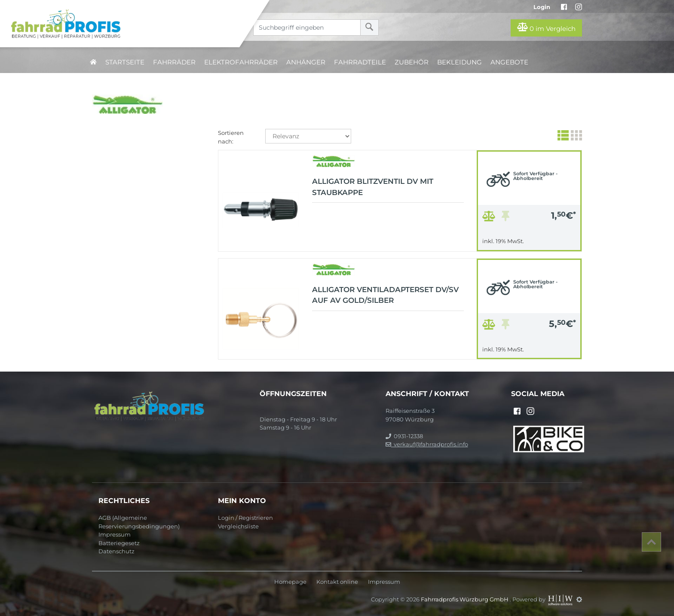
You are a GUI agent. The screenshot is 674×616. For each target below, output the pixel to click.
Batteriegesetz (119, 543)
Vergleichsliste (238, 526)
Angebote (509, 62)
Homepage (290, 582)
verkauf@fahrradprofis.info (427, 444)
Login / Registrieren (245, 518)
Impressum (115, 534)
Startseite (125, 62)
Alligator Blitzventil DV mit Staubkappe (373, 187)
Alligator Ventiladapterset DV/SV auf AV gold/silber (385, 295)
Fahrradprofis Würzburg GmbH (465, 599)
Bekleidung (460, 62)
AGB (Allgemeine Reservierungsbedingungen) (139, 522)
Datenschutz (116, 551)
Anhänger (306, 62)
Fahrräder (174, 62)
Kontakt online (337, 582)
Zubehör (412, 62)
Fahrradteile (360, 62)
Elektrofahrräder (241, 62)
